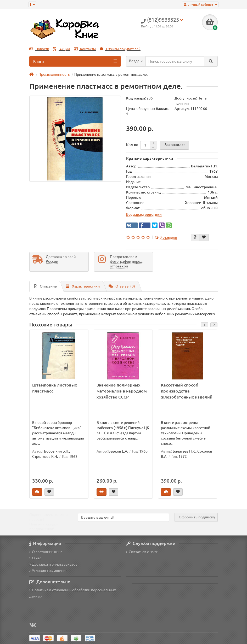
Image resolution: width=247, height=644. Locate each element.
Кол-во (132, 145)
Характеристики (83, 286)
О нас (35, 558)
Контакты (85, 49)
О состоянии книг (46, 552)
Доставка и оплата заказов (53, 564)
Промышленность (54, 74)
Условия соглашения (48, 571)
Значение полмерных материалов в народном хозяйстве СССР (122, 391)
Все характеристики (144, 214)
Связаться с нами (142, 552)
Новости (39, 49)
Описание (46, 286)
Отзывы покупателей (120, 49)
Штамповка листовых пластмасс (55, 388)
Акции (61, 49)
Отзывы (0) (122, 286)
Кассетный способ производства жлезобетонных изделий (187, 391)
